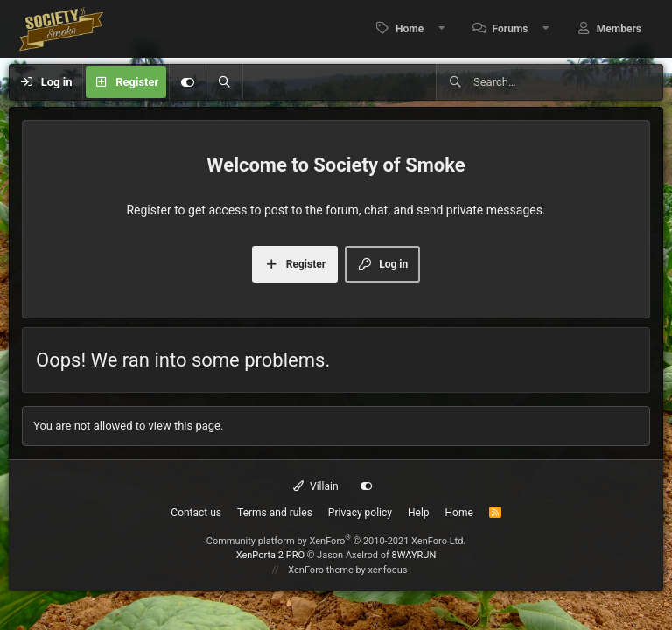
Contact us (196, 513)
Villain (315, 486)
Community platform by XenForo (336, 541)
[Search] (224, 82)
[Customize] (187, 82)
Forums (511, 29)
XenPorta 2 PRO (270, 555)
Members (619, 29)
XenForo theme (321, 570)
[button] (442, 29)
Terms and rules (275, 513)
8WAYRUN (414, 555)
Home (409, 29)
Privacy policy (360, 513)
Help (419, 513)
